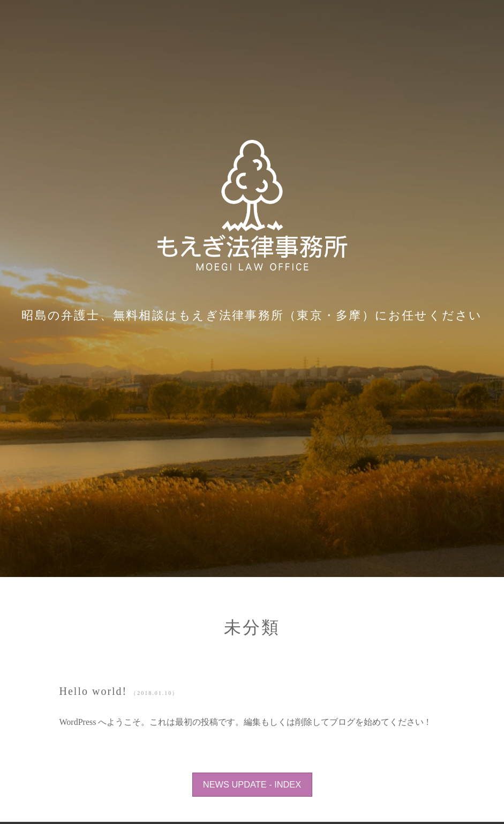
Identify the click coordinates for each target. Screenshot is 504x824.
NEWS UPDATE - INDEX (252, 784)
